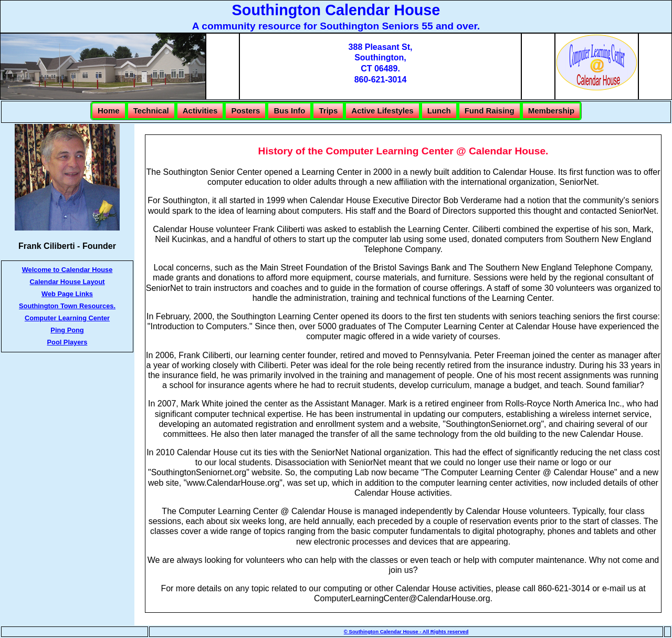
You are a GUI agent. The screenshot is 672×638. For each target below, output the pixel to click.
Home (109, 111)
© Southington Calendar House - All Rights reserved (406, 631)
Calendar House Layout (67, 282)
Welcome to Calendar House (67, 270)
